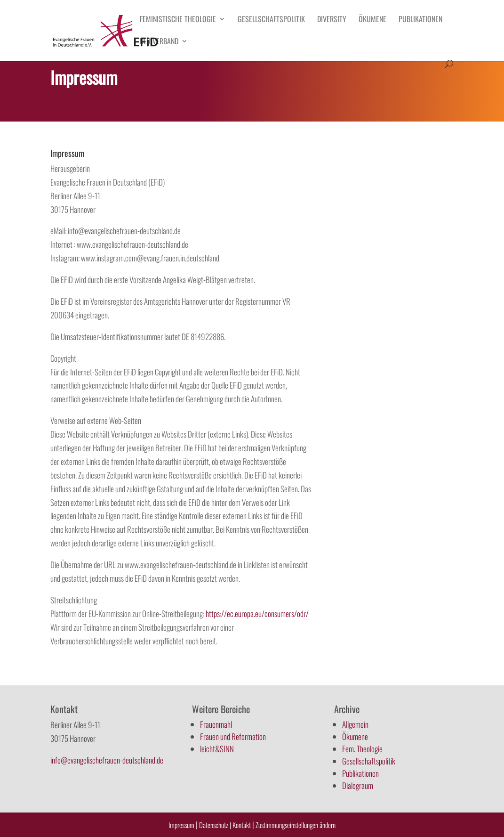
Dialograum (358, 785)
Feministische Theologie (178, 20)
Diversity (332, 20)
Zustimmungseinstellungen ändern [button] (296, 825)
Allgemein (355, 724)
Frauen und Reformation (233, 736)
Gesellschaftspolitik (271, 20)
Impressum (181, 825)
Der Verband (159, 42)
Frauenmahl (216, 724)
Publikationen (420, 20)
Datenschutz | (215, 825)
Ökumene (372, 20)
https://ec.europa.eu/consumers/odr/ (257, 614)
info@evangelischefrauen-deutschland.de (107, 760)
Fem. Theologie (362, 749)
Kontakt (242, 825)
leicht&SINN (217, 749)
